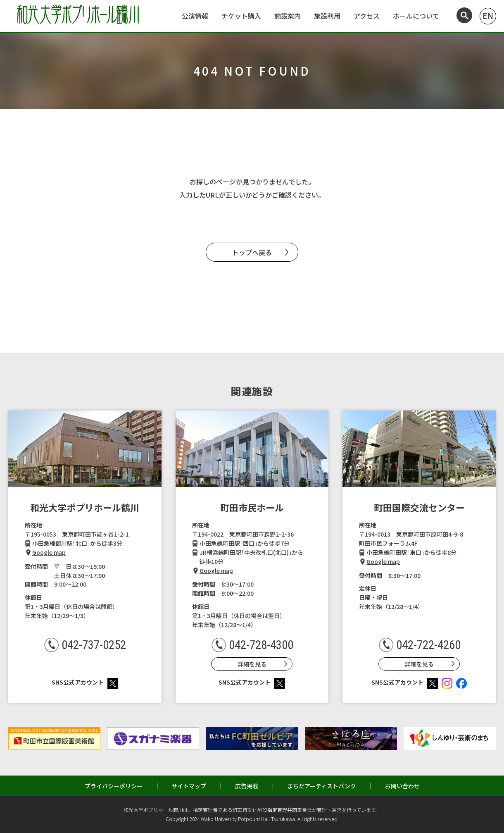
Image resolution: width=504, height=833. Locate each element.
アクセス (367, 16)
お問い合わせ (402, 786)
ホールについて (416, 16)
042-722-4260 (428, 645)
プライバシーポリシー (114, 786)
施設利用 (327, 16)
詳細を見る (252, 664)
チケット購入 (241, 16)
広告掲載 (247, 786)
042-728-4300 (261, 645)
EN (488, 16)
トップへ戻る (252, 252)
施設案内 (288, 16)
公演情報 (195, 16)
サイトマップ (189, 786)
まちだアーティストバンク (322, 786)
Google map (49, 552)
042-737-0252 (94, 645)
